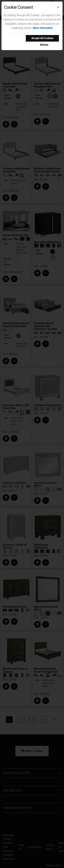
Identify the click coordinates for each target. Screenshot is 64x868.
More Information (43, 28)
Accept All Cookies (42, 38)
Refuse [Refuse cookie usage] (44, 45)
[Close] (58, 7)
